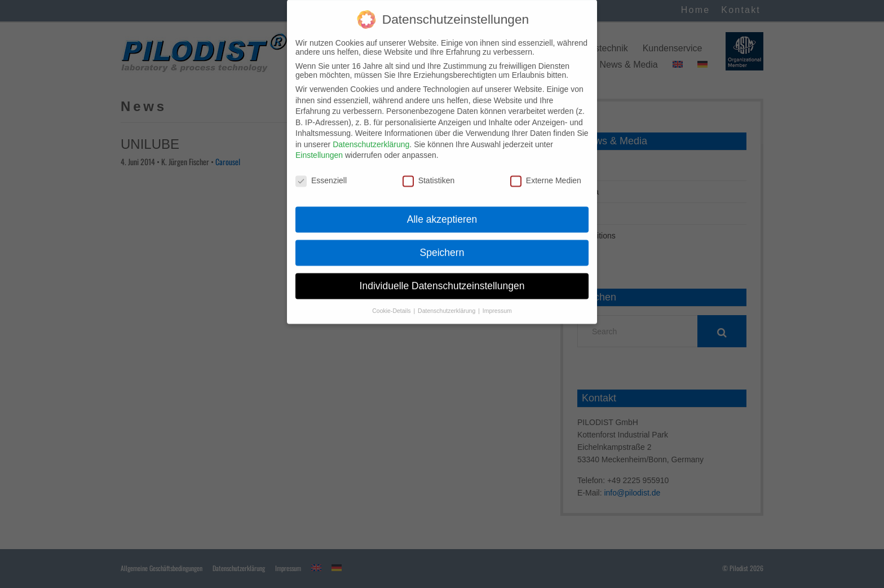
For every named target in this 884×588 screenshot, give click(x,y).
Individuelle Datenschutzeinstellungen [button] (442, 276)
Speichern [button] (442, 243)
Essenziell (321, 171)
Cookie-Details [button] (392, 301)
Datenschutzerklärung (371, 135)
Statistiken (429, 171)
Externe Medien (546, 171)
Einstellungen (319, 146)
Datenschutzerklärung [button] (447, 301)
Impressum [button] (497, 301)
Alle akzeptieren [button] (442, 210)
